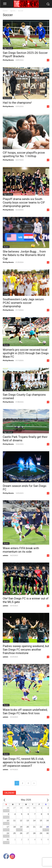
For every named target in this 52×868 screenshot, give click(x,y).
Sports (13, 11)
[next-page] (34, 783)
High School (8, 48)
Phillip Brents (8, 60)
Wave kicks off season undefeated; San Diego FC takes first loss (25, 712)
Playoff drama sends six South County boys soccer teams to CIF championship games (24, 203)
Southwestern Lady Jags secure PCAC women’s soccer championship (23, 303)
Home (5, 11)
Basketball (7, 98)
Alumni (6, 247)
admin (5, 555)
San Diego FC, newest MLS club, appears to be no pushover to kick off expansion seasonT (24, 762)
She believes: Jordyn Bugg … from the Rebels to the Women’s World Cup (24, 255)
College (6, 295)
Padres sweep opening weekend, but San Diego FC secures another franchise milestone (26, 650)
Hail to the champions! (17, 103)
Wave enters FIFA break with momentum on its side (21, 550)
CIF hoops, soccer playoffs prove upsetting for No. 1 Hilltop (24, 154)
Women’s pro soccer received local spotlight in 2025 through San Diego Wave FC (26, 353)
